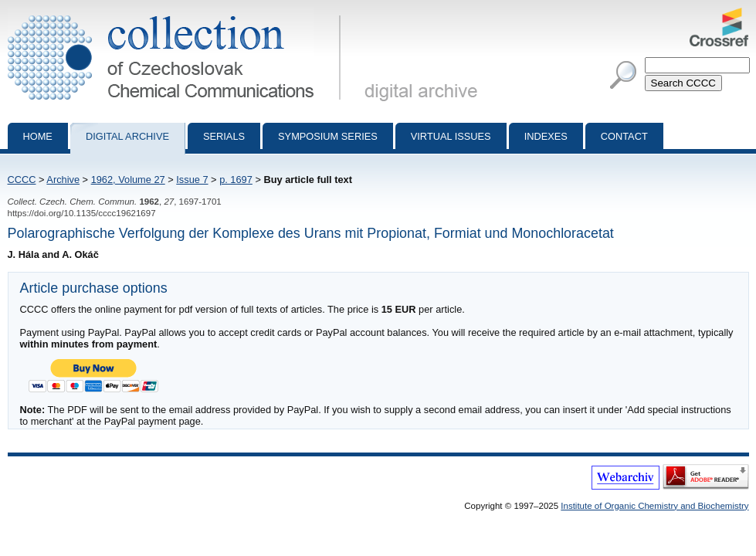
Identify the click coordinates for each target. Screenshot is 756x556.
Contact (624, 136)
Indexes (546, 136)
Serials (224, 136)
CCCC (22, 180)
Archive (63, 180)
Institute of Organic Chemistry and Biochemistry (654, 506)
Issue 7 (192, 180)
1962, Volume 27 (128, 180)
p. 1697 (236, 180)
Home (38, 136)
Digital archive (127, 136)
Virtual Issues (451, 136)
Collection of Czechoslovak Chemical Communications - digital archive (177, 14)
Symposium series (328, 136)
